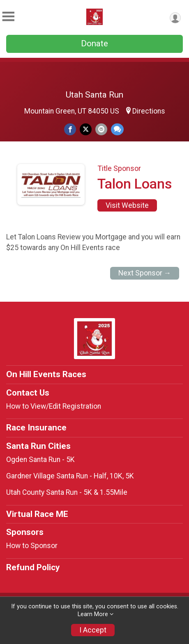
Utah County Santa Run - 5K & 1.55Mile (67, 492)
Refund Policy (33, 567)
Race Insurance (36, 428)
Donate (94, 43)
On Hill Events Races (46, 374)
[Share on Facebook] (70, 129)
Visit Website (127, 205)
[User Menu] (175, 18)
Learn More (93, 614)
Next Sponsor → (145, 273)
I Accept (93, 630)
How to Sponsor (32, 546)
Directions (149, 111)
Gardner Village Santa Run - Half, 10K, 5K (70, 476)
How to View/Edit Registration (54, 406)
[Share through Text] (117, 129)
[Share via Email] (101, 129)
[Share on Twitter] (86, 129)
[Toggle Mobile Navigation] (8, 17)
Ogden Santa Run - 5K (40, 460)
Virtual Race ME (37, 514)
